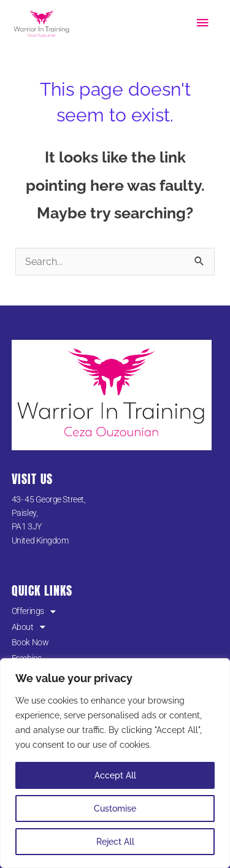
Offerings (34, 611)
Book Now (30, 642)
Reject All (115, 842)
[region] (115, 763)
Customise (115, 808)
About (28, 627)
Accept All (115, 775)
